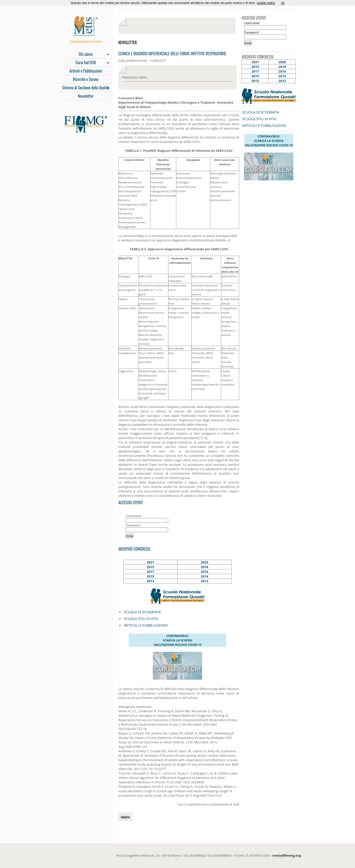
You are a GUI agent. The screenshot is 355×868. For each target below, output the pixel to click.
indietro (125, 817)
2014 (205, 576)
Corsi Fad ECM (84, 63)
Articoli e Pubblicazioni (86, 71)
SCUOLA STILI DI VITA (141, 619)
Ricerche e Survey (86, 79)
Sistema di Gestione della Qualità (84, 88)
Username (133, 516)
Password (133, 525)
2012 (205, 581)
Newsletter (86, 96)
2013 (150, 581)
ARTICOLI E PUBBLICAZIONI (146, 625)
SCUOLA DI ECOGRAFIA (142, 612)
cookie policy (266, 3)
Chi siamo (84, 55)
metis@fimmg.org (287, 855)
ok (283, 3)
